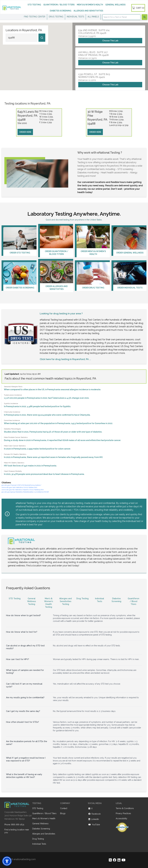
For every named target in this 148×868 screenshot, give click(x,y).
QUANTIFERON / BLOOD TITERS (59, 5)
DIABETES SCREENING (61, 11)
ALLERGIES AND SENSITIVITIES (88, 11)
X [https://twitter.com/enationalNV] (90, 808)
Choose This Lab (110, 41)
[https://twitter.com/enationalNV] (110, 860)
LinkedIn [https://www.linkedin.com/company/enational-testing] (93, 819)
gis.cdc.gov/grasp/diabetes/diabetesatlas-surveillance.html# (25, 492)
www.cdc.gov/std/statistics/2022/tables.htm (19, 487)
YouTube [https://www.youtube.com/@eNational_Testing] (94, 825)
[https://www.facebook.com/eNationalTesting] (115, 860)
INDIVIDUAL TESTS (75, 17)
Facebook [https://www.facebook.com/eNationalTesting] (94, 814)
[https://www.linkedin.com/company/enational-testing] (119, 860)
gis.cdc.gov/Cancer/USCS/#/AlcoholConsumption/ (21, 485)
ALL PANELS (93, 17)
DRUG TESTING (56, 17)
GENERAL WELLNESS (115, 5)
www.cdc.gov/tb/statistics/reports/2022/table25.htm (23, 490)
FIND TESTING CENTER (35, 17)
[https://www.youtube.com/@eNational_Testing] (123, 860)
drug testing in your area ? (68, 314)
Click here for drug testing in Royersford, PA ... (65, 359)
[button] (7, 861)
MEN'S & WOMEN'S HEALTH (90, 5)
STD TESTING (34, 5)
